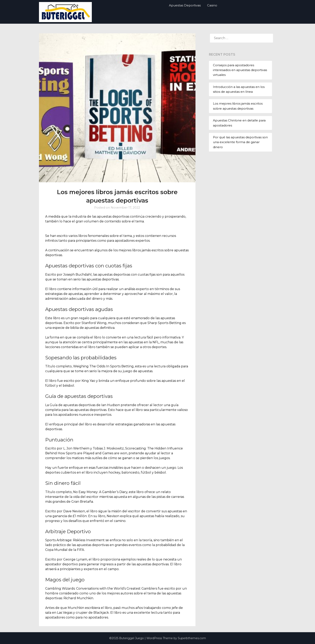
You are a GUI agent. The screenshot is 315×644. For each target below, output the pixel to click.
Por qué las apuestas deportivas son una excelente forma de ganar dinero (240, 142)
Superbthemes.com (192, 638)
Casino (212, 5)
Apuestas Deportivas (185, 5)
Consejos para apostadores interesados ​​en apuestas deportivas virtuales (240, 70)
